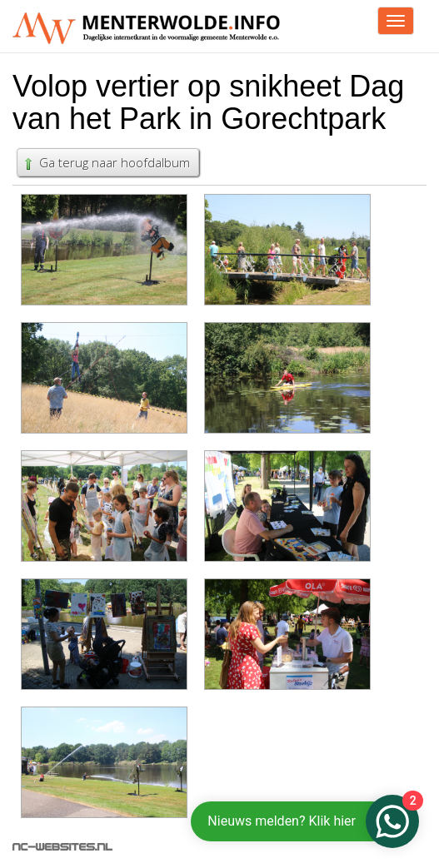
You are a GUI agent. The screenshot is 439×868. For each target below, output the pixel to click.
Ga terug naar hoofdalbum (106, 162)
